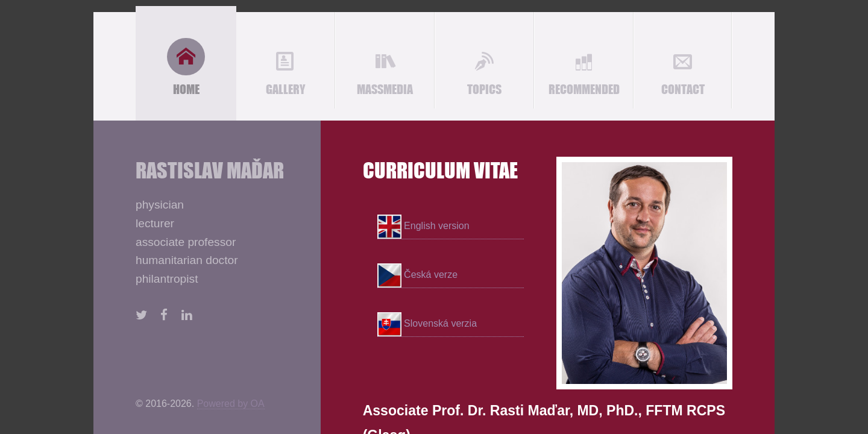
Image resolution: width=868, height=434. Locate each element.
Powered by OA (231, 404)
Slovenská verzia (427, 324)
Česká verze (417, 275)
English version (423, 227)
